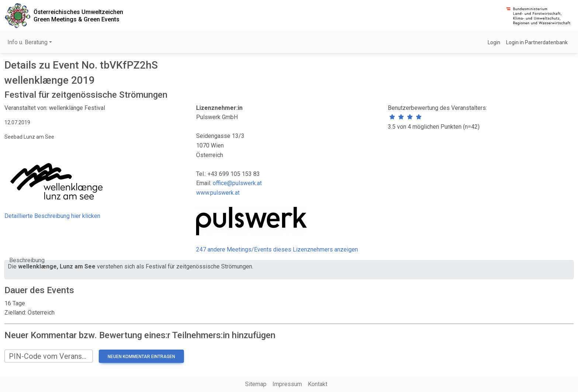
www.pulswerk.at (218, 193)
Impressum (287, 384)
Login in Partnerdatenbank (537, 42)
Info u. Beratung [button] (27, 42)
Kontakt (318, 384)
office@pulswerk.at (237, 183)
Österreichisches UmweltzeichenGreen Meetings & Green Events (78, 15)
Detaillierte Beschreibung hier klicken (52, 216)
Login (494, 42)
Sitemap (256, 384)
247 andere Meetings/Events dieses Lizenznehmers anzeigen (277, 249)
